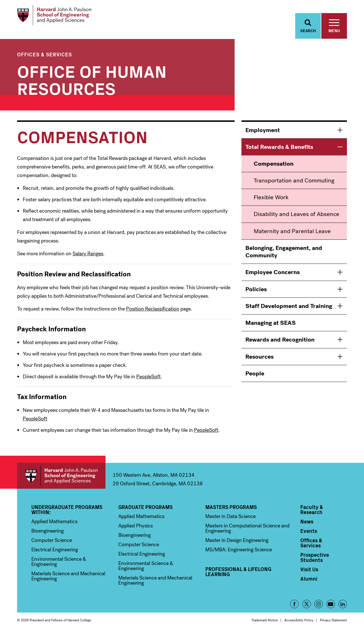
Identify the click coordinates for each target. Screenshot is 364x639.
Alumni (309, 583)
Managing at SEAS (271, 328)
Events (309, 536)
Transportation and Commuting (294, 185)
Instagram (318, 609)
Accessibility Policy (299, 625)
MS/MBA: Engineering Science (239, 554)
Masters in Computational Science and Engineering (247, 533)
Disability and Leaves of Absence (296, 219)
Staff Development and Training (289, 311)
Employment (263, 135)
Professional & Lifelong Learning (238, 576)
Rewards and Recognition (280, 344)
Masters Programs (231, 512)
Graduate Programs (145, 512)
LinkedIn (343, 609)
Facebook (294, 609)
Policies (256, 294)
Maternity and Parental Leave (292, 236)
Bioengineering (47, 536)
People (255, 378)
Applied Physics (136, 531)
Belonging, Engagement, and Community (284, 256)
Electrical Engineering (55, 554)
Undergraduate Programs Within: (67, 514)
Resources (259, 361)
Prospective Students (315, 562)
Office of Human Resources (92, 84)
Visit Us (309, 574)
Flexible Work (271, 202)
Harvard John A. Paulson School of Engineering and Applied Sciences (61, 481)
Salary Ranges (88, 258)
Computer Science (52, 545)
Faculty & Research (312, 514)
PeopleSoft (148, 381)
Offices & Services (45, 59)
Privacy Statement (333, 625)
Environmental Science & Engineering (59, 566)
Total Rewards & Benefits (279, 152)
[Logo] (61, 17)
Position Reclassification (153, 314)
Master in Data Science (230, 521)
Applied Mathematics (54, 526)
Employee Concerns (273, 277)
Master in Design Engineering (237, 545)
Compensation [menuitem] (274, 169)
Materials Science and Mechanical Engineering (68, 581)
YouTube (331, 609)
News (307, 526)
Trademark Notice (265, 625)
